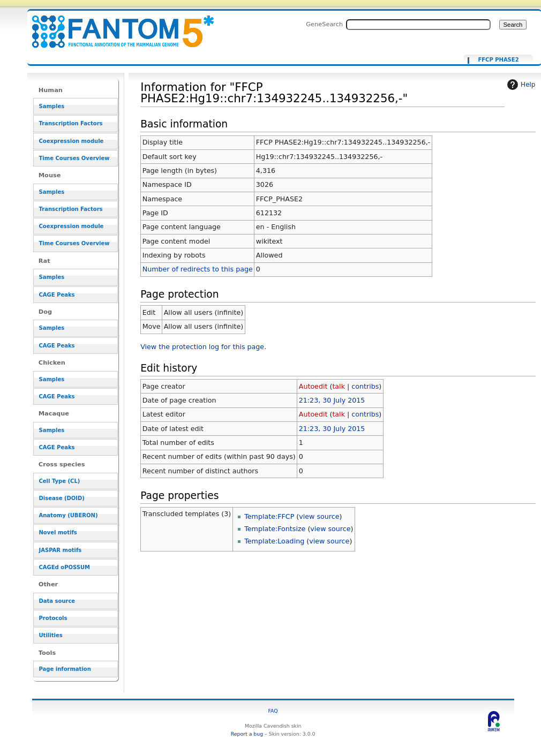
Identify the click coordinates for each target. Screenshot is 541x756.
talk (339, 386)
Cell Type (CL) (60, 481)
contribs (365, 386)
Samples (52, 106)
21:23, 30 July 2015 (332, 400)
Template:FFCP (269, 516)
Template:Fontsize (275, 529)
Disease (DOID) (62, 498)
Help (520, 85)
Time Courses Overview (74, 158)
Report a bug (247, 734)
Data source (57, 601)
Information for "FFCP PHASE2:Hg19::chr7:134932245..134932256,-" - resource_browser (116, 25)
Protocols (53, 618)
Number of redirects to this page (198, 269)
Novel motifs (58, 532)
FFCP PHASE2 (498, 60)
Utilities (51, 635)
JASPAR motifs (61, 550)
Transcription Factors (71, 123)
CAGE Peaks (57, 295)
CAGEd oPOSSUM (65, 567)
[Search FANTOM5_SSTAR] (418, 25)
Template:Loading (274, 541)
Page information (65, 669)
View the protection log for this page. (203, 347)
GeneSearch (324, 24)
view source (319, 516)
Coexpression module (72, 141)
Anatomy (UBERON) (69, 515)
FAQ (273, 711)
